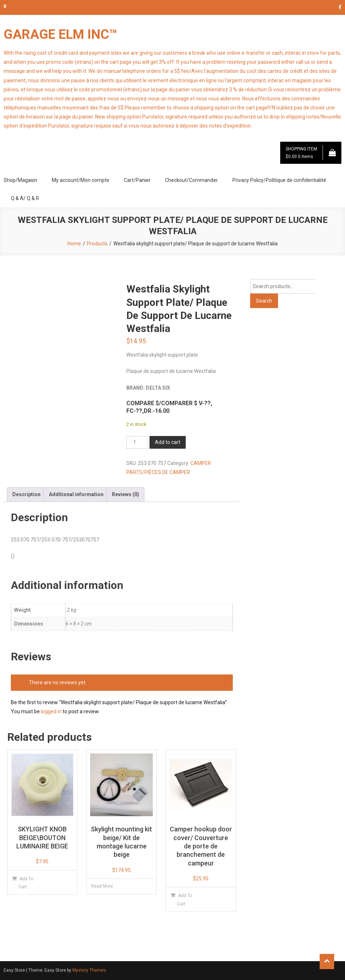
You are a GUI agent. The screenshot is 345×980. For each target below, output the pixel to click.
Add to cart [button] (26, 883)
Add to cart (168, 442)
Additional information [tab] (76, 494)
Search (264, 301)
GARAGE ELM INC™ (60, 34)
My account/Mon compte (81, 180)
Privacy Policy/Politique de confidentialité (279, 180)
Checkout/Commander (192, 180)
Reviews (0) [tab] (125, 494)
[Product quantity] (137, 442)
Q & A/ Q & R (25, 198)
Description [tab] (26, 494)
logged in (51, 711)
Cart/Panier (137, 180)
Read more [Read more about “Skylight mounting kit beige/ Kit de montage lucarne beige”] (102, 886)
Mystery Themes (89, 970)
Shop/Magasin (20, 180)
